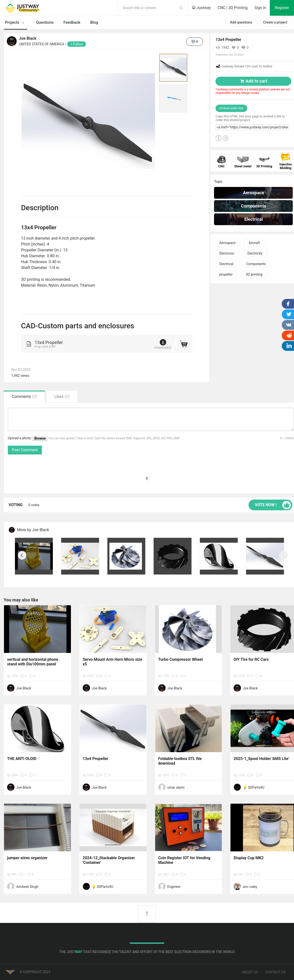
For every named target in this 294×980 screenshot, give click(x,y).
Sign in (260, 8)
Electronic (227, 253)
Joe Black (28, 38)
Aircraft (254, 243)
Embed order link (231, 108)
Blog (94, 22)
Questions (45, 22)
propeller (226, 274)
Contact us (275, 972)
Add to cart (254, 81)
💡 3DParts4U (254, 787)
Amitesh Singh (27, 887)
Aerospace (227, 243)
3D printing (254, 274)
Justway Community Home (35, 8)
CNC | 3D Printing (233, 8)
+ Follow (77, 44)
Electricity (255, 253)
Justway (201, 8)
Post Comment (25, 450)
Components (256, 264)
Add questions (241, 22)
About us (250, 972)
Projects (16, 23)
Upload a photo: (20, 438)
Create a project (275, 22)
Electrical (226, 264)
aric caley (250, 887)
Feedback (72, 22)
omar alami (176, 787)
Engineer (174, 887)
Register (282, 8)
